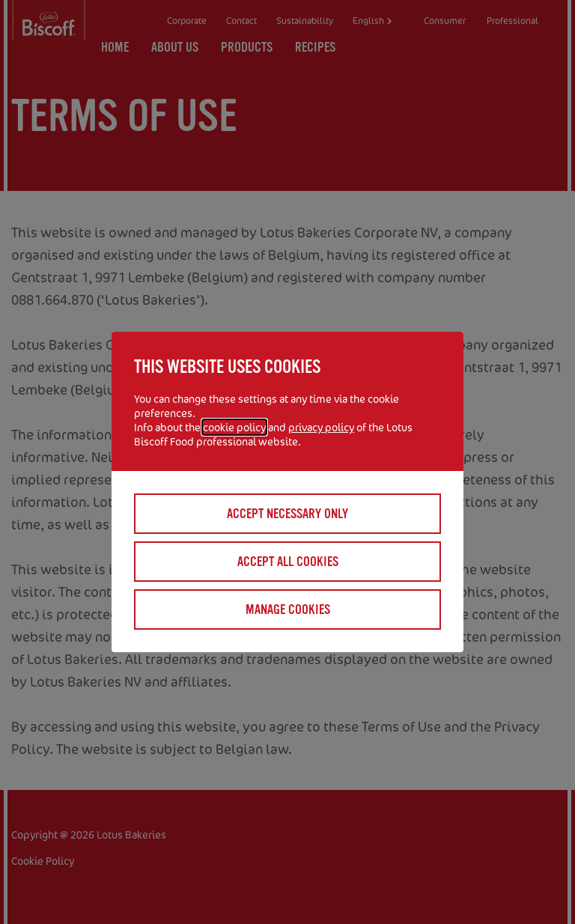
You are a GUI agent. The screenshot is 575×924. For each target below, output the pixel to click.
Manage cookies (288, 610)
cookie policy (234, 427)
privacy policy (321, 427)
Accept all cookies (288, 562)
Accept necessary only (287, 514)
